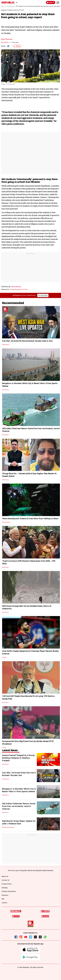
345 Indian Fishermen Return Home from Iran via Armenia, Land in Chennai (31, 430)
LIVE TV (51, 2)
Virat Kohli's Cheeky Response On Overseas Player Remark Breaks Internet (30, 652)
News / (3, 6)
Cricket (4, 657)
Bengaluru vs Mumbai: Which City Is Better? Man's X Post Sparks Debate (30, 385)
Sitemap (5, 888)
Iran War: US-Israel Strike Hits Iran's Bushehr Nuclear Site (19, 774)
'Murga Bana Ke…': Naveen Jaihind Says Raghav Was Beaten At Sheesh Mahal (29, 475)
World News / (11, 6)
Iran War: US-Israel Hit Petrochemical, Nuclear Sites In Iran (27, 341)
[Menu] (58, 3)
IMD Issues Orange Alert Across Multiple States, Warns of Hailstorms (27, 607)
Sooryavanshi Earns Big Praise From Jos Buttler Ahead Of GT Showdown (28, 743)
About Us (5, 876)
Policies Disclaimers (9, 891)
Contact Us (6, 880)
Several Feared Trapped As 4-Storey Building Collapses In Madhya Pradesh (18, 758)
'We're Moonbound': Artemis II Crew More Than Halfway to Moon (30, 519)
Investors (5, 895)
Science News (6, 522)
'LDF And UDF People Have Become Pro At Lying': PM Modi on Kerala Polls (28, 697)
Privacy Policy (7, 884)
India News (5, 390)
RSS (3, 899)
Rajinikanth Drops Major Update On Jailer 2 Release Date (19, 822)
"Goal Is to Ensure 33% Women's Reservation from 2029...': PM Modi (29, 562)
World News (5, 42)
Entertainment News (8, 827)
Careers (4, 903)
